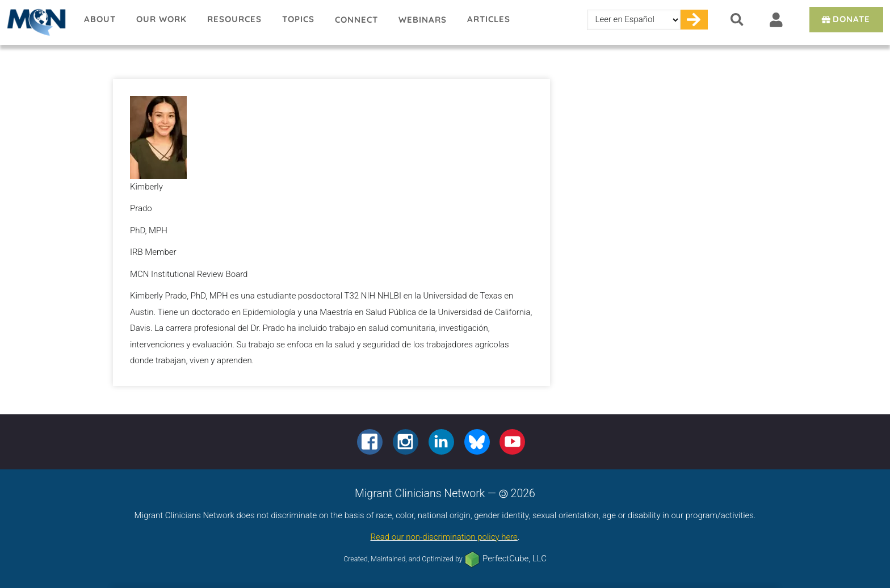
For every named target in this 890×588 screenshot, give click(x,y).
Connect (356, 20)
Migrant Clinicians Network (37, 22)
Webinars (423, 20)
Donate (845, 19)
